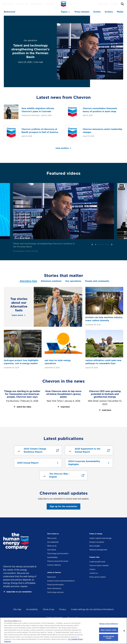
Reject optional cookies (109, 630)
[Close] (124, 631)
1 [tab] (96, 244)
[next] (112, 244)
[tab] (28, 281)
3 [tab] (101, 244)
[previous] (92, 244)
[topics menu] (66, 12)
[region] (63, 631)
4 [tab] (103, 244)
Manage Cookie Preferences (109, 624)
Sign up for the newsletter (63, 506)
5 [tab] (106, 244)
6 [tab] (108, 244)
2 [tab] (98, 244)
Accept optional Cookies (109, 637)
